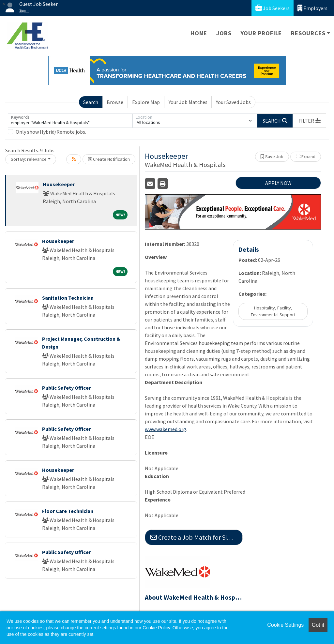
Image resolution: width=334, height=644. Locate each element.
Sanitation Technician (68, 298)
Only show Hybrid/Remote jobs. (51, 132)
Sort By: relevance (29, 159)
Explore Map (146, 102)
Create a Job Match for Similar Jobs (197, 537)
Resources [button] (308, 33)
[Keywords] (70, 121)
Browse (115, 102)
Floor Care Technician (68, 511)
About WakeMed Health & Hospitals (194, 597)
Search (91, 102)
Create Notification (109, 159)
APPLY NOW (278, 183)
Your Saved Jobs (233, 102)
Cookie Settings (285, 625)
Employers (312, 8)
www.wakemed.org (166, 429)
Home (199, 33)
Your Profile (261, 33)
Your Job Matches (188, 102)
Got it (318, 625)
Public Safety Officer (66, 388)
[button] (310, 121)
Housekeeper (59, 184)
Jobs (224, 33)
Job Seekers (273, 8)
